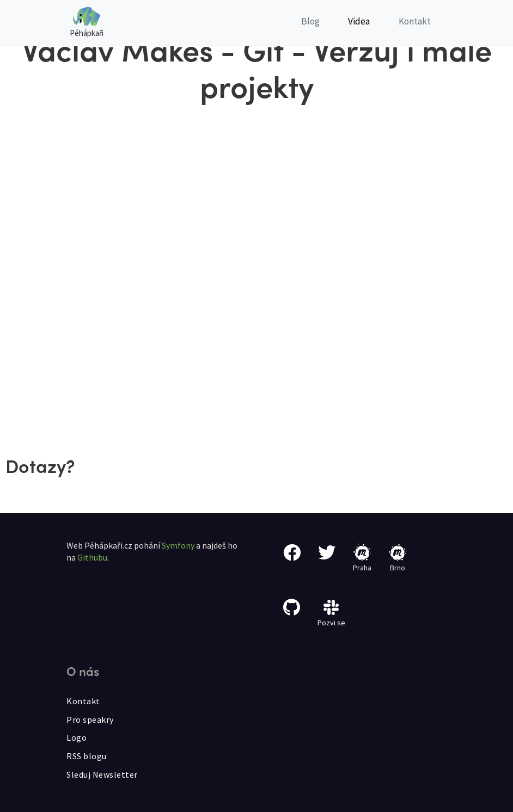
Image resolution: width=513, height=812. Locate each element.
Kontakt (415, 21)
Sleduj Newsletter (102, 774)
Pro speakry (90, 719)
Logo (77, 737)
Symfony (178, 545)
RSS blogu (87, 756)
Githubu (92, 557)
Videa (359, 21)
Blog (310, 21)
